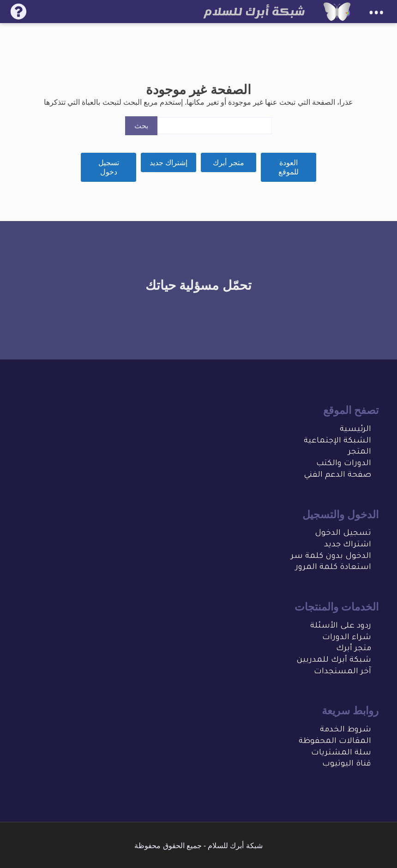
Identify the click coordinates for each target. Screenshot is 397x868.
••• (376, 13)
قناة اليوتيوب (347, 764)
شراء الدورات (347, 638)
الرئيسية (355, 430)
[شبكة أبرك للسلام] (337, 12)
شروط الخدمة (346, 730)
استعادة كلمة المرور (333, 568)
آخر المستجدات (343, 672)
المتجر (360, 452)
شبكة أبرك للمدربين (334, 661)
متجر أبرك (228, 162)
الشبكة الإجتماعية (337, 441)
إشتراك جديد (168, 162)
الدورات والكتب (344, 464)
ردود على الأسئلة (341, 626)
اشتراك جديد (348, 545)
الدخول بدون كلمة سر (331, 557)
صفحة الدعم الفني (337, 476)
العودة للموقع (289, 167)
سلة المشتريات (341, 753)
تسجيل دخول (109, 167)
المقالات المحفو (341, 742)
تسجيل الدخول (343, 534)
